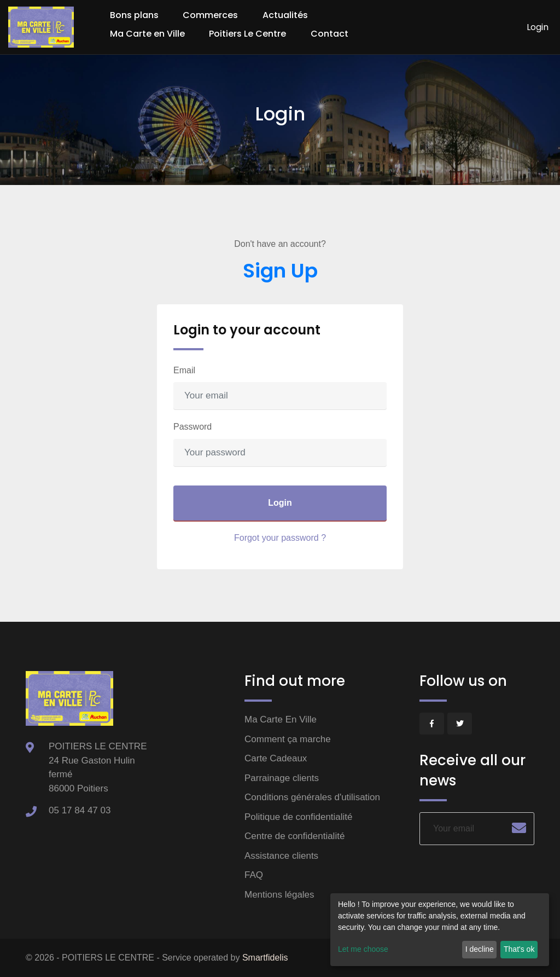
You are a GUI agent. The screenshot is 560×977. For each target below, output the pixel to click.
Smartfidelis (265, 958)
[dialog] (440, 930)
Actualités (285, 15)
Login (538, 27)
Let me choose (363, 949)
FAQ (254, 875)
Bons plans (134, 15)
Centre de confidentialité (294, 836)
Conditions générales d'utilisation (312, 797)
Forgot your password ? (280, 538)
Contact (329, 34)
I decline (480, 949)
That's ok (519, 949)
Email (184, 370)
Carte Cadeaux (276, 758)
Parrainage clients (282, 778)
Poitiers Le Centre (247, 34)
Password (192, 427)
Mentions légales (279, 895)
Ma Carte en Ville (147, 34)
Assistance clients (281, 856)
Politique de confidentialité (299, 817)
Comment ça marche (288, 739)
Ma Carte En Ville (281, 719)
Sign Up (280, 271)
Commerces (210, 15)
